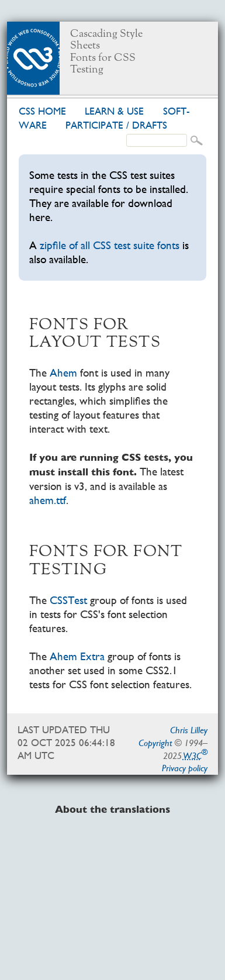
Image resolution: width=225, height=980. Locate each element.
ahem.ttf (48, 500)
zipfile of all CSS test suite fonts (110, 245)
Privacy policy (185, 768)
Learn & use (114, 111)
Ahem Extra (77, 656)
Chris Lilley (189, 730)
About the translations (112, 810)
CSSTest (68, 600)
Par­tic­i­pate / (116, 125)
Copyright (155, 743)
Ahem (63, 373)
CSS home (42, 111)
